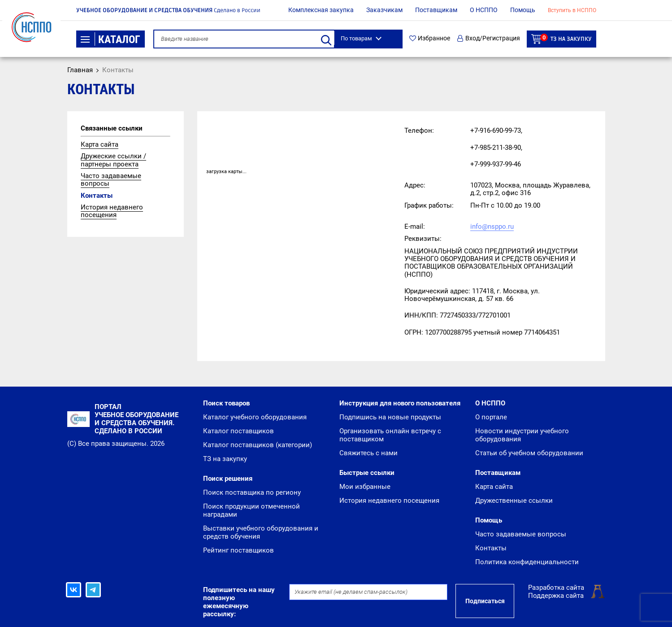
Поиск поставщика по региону (252, 492)
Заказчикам (384, 10)
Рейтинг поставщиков (238, 550)
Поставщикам (436, 10)
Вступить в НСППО (572, 10)
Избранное (430, 38)
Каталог (111, 39)
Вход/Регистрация (488, 38)
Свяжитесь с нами (369, 453)
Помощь (523, 10)
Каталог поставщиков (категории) (258, 445)
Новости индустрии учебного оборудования (522, 435)
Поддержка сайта (556, 596)
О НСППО (484, 10)
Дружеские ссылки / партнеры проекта (113, 160)
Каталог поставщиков (238, 431)
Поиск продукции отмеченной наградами (251, 510)
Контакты (97, 196)
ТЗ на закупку (561, 39)
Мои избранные (365, 487)
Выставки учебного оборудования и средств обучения (261, 532)
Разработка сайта (556, 588)
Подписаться (485, 601)
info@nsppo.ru (492, 226)
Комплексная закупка (321, 10)
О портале (491, 417)
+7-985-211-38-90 (496, 148)
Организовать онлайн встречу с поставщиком (390, 435)
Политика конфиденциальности (527, 562)
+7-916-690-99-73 (496, 131)
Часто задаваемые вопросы (111, 180)
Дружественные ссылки (514, 501)
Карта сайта (100, 144)
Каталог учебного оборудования (255, 417)
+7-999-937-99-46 (496, 164)
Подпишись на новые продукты (390, 417)
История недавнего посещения (112, 211)
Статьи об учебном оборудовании (529, 453)
